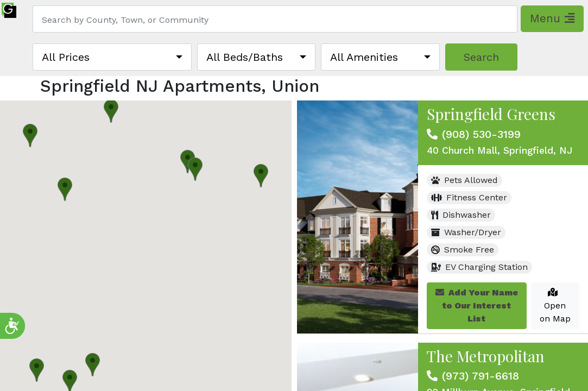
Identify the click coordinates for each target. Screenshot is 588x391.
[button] (111, 111)
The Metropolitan (486, 356)
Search (481, 57)
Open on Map (555, 306)
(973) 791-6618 (480, 376)
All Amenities (364, 57)
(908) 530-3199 (481, 134)
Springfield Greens (491, 114)
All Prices (66, 57)
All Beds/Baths (245, 57)
